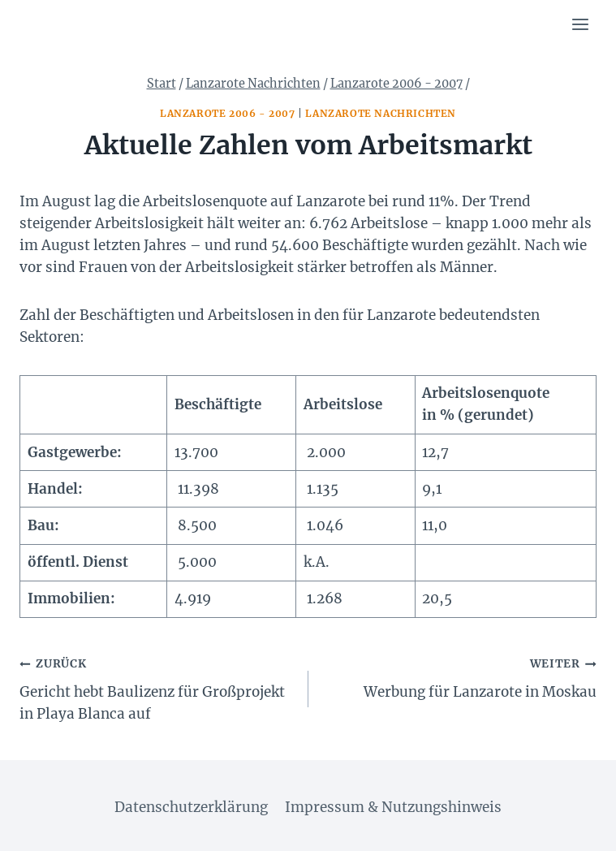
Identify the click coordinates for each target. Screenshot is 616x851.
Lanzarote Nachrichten (381, 113)
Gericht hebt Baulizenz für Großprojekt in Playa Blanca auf (157, 687)
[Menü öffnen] (580, 24)
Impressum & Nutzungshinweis (393, 807)
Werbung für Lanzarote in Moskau (460, 676)
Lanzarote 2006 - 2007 (228, 113)
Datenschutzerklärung (191, 807)
